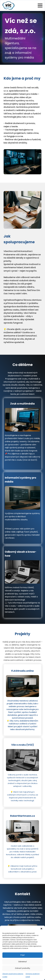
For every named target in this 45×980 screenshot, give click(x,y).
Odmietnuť (22, 962)
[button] (41, 929)
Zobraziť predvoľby (23, 968)
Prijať (23, 955)
